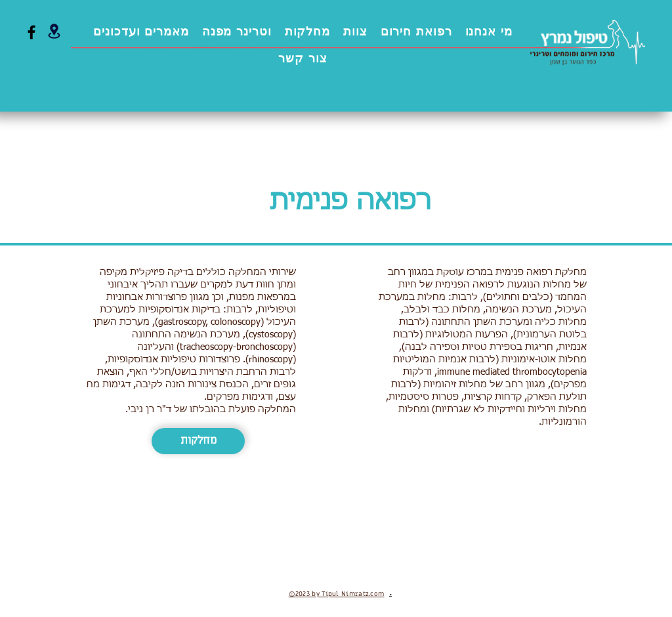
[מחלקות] (198, 441)
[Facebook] (31, 32)
